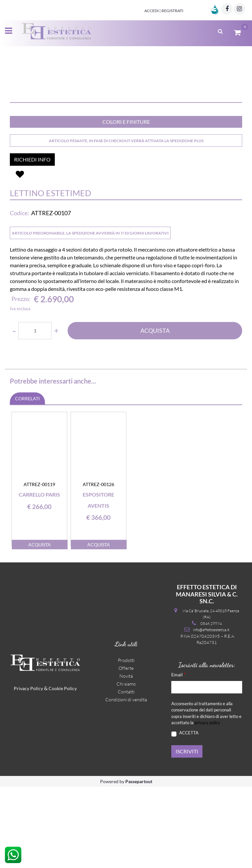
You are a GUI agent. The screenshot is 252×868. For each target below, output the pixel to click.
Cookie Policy (63, 770)
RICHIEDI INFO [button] (32, 241)
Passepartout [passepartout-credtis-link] (139, 863)
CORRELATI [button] (27, 480)
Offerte (126, 749)
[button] (126, 111)
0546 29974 (211, 705)
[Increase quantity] (56, 412)
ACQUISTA (155, 412)
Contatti (126, 773)
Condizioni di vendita (126, 781)
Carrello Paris (39, 576)
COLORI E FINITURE (126, 203)
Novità (126, 757)
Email (178, 755)
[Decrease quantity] (14, 412)
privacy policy (207, 804)
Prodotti (126, 741)
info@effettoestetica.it (211, 711)
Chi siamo (126, 765)
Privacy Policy (28, 770)
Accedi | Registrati (164, 11)
